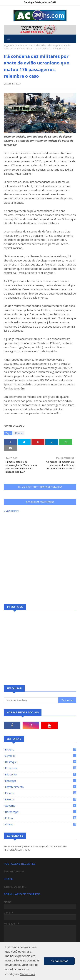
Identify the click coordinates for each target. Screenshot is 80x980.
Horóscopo (41, 812)
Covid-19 (41, 756)
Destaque (41, 762)
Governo (41, 806)
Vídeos (41, 824)
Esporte (41, 793)
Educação (41, 774)
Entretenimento (41, 787)
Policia (41, 818)
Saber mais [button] (27, 974)
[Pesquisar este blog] (31, 700)
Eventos (41, 799)
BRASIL (41, 749)
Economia (41, 768)
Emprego (41, 781)
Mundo (23, 45)
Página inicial (10, 45)
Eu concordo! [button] (59, 961)
